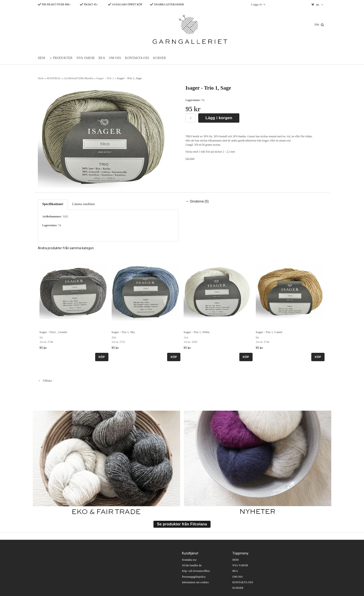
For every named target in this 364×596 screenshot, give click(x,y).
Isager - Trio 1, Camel (269, 332)
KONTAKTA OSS (137, 58)
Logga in (256, 4)
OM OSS (115, 58)
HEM (41, 58)
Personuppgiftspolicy (194, 577)
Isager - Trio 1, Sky (123, 332)
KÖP (102, 357)
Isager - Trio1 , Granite (53, 332)
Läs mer (190, 158)
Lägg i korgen (219, 118)
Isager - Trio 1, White (197, 332)
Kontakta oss (189, 560)
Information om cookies (195, 582)
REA (102, 58)
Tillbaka (45, 381)
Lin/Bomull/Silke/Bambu (79, 78)
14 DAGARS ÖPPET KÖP (125, 4)
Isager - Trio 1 (106, 78)
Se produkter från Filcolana (182, 524)
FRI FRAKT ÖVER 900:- (54, 4)
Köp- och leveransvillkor (196, 571)
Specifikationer (53, 204)
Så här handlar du (192, 565)
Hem (41, 78)
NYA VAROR (85, 58)
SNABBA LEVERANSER (167, 4)
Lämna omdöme (84, 204)
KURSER (159, 58)
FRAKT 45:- (89, 4)
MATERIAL (54, 78)
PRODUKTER (63, 58)
